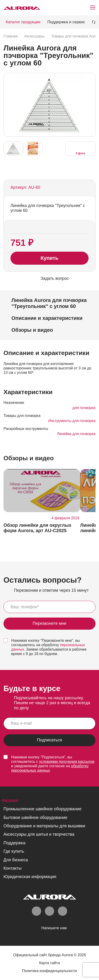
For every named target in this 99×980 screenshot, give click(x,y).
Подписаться (49, 740)
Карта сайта (49, 963)
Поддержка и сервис (66, 22)
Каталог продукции (23, 22)
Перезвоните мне (49, 624)
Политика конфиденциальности (49, 971)
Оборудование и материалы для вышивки (44, 826)
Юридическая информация (30, 877)
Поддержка (14, 843)
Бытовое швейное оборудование (35, 818)
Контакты (13, 868)
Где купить (14, 852)
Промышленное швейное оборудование (42, 809)
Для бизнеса (16, 860)
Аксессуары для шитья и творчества (39, 835)
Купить (50, 258)
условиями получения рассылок (67, 762)
